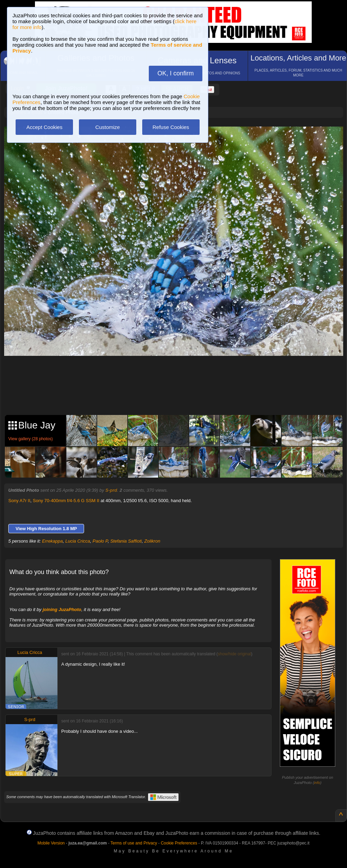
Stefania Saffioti (126, 541)
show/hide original (234, 654)
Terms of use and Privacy (134, 843)
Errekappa (53, 541)
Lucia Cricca (78, 541)
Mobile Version (51, 843)
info (317, 783)
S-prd (111, 490)
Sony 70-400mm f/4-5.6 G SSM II (66, 501)
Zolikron (152, 541)
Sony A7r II (19, 501)
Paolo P (100, 541)
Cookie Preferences (179, 843)
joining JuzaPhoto (62, 610)
